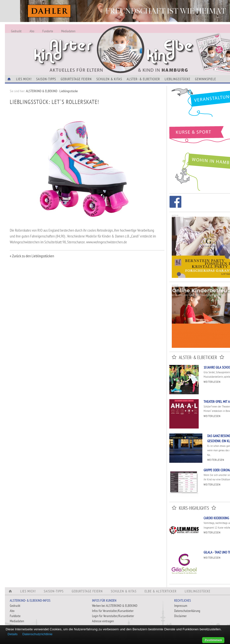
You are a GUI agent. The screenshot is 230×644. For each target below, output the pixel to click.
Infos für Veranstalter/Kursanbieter (113, 611)
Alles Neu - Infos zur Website (86, 44)
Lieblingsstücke (178, 79)
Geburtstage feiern (76, 79)
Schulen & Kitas (109, 79)
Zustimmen (213, 640)
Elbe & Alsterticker (161, 591)
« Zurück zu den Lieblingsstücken (32, 256)
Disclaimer (180, 616)
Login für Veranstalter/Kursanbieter (113, 616)
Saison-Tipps (46, 79)
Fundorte (48, 31)
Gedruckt (16, 31)
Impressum (181, 606)
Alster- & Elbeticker (143, 79)
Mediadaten (68, 31)
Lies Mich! (24, 79)
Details (13, 634)
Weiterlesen (212, 382)
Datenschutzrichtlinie (37, 634)
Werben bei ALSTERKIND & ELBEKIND (115, 606)
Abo (32, 31)
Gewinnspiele (206, 79)
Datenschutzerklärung (187, 611)
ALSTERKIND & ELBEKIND (42, 91)
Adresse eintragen (103, 621)
